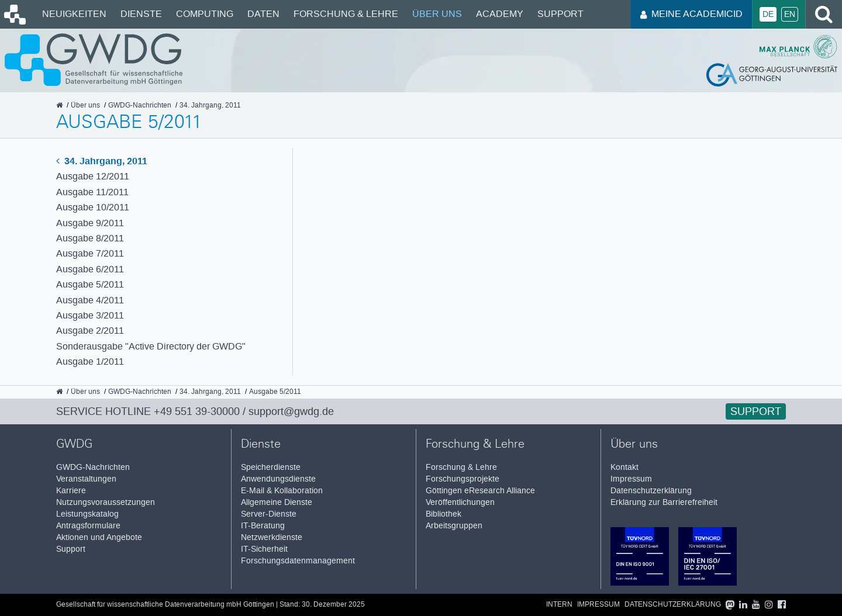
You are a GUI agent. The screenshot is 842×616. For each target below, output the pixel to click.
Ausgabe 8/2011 (90, 238)
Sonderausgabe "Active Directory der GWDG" (151, 346)
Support (560, 14)
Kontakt (624, 467)
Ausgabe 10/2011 (93, 207)
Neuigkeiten (74, 14)
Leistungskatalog (87, 514)
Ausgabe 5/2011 (90, 284)
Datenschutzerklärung (651, 491)
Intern (559, 605)
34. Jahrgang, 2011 (102, 161)
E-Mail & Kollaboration (282, 491)
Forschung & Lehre (346, 14)
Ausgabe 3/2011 (90, 315)
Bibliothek (444, 514)
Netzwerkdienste (272, 537)
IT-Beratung (263, 526)
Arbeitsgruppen (454, 526)
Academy (500, 14)
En (790, 14)
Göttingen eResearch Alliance (480, 491)
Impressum (631, 479)
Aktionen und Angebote (99, 537)
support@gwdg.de (291, 411)
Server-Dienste (269, 514)
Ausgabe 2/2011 (90, 331)
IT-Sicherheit (264, 549)
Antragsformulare (88, 526)
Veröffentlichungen (460, 502)
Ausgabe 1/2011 (90, 361)
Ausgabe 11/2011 (92, 192)
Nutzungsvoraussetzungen (106, 502)
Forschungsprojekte (463, 479)
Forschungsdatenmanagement (298, 561)
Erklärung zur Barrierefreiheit (664, 502)
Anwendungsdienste (278, 479)
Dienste (141, 14)
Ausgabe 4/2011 (90, 300)
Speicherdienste (271, 467)
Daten (263, 14)
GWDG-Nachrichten (93, 467)
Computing (205, 14)
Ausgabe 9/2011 (90, 223)
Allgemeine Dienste (277, 502)
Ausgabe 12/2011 (93, 176)
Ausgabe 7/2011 (90, 253)
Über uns (437, 14)
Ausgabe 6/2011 (90, 269)
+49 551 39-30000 (197, 411)
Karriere (71, 491)
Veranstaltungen (86, 479)
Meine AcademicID (691, 14)
